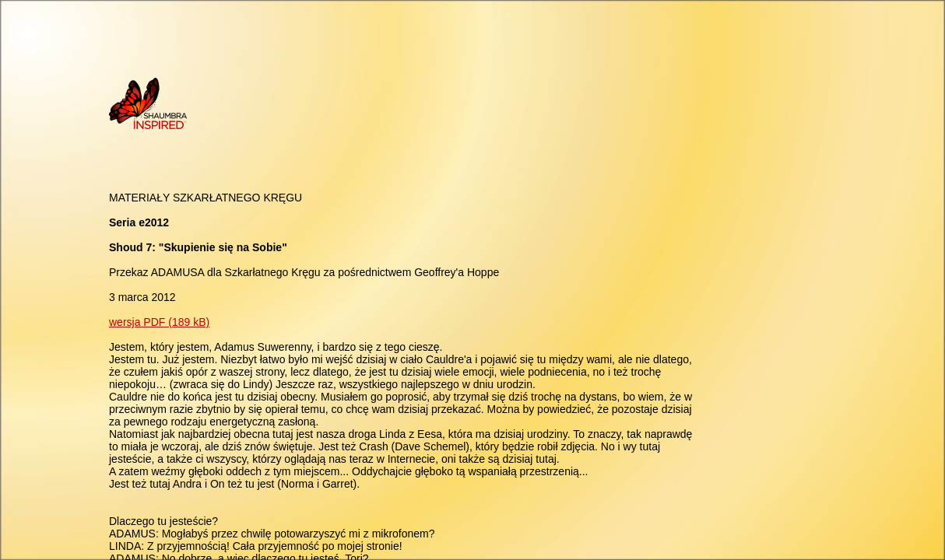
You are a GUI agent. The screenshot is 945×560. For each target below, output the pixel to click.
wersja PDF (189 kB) (159, 322)
